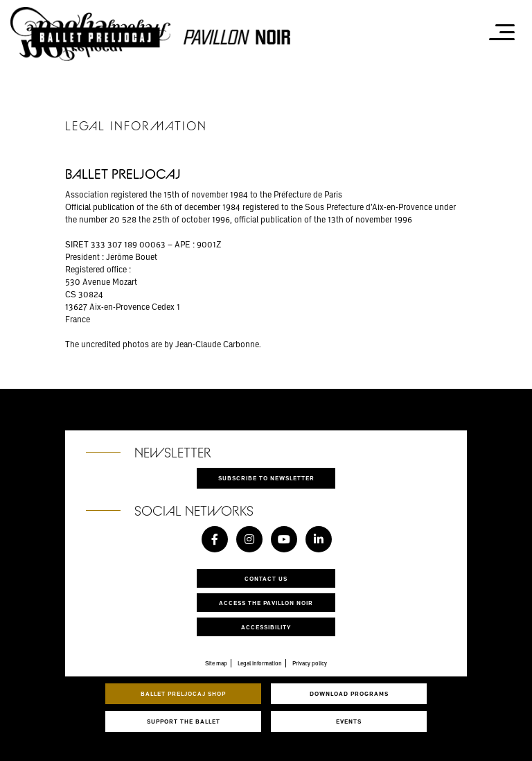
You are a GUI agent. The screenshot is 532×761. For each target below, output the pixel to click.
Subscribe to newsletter (266, 478)
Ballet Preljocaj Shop (183, 693)
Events (349, 721)
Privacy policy (310, 663)
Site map (216, 663)
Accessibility (266, 627)
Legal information (260, 663)
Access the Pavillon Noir (266, 603)
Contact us (266, 578)
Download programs (349, 693)
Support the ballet (184, 721)
